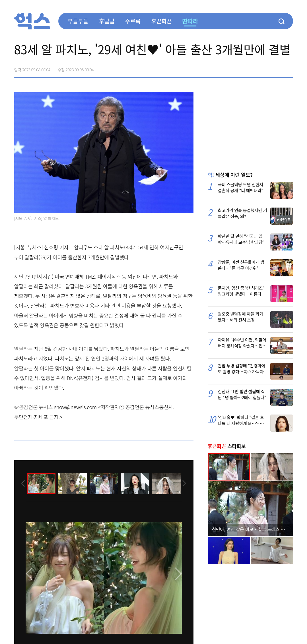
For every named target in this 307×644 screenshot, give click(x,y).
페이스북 (253, 68)
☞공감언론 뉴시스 (34, 407)
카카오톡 (277, 68)
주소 (289, 68)
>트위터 (265, 68)
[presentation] (22, 483)
